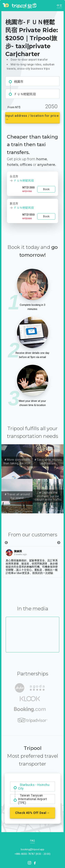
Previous (6, 543)
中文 (59, 5)
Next (59, 543)
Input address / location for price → (32, 117)
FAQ (32, 841)
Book (46, 189)
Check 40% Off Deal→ (32, 813)
